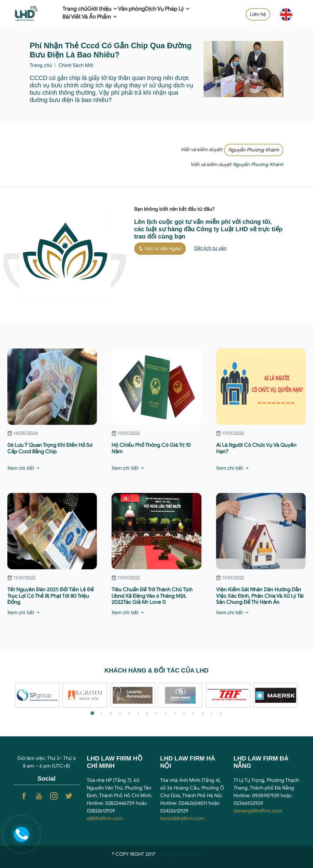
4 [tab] (120, 713)
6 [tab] (138, 713)
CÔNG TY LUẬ (172, 854)
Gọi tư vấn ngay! (160, 249)
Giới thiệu (103, 9)
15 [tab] (221, 713)
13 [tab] (202, 713)
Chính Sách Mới (76, 65)
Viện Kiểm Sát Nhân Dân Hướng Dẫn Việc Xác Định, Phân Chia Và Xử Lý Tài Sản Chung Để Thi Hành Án (260, 596)
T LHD (195, 854)
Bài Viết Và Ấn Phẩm (90, 17)
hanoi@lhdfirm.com (182, 819)
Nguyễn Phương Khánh (254, 150)
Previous (9, 695)
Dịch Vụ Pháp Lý (168, 9)
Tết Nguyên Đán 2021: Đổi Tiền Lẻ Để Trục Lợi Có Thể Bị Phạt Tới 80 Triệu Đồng (51, 596)
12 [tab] (193, 713)
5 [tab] (129, 713)
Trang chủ (75, 9)
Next (304, 695)
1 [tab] (92, 713)
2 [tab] (101, 713)
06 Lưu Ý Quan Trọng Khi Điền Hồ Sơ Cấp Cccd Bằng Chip (50, 448)
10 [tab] (175, 713)
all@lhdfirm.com (105, 819)
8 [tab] (156, 713)
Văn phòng (131, 9)
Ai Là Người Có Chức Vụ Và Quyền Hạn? (256, 448)
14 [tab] (212, 713)
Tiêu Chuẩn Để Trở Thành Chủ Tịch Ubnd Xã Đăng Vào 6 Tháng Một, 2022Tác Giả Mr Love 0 (152, 596)
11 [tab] (184, 713)
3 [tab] (111, 713)
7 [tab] (147, 713)
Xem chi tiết (24, 468)
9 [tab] (166, 713)
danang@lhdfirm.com (258, 811)
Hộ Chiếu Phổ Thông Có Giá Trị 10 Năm (151, 448)
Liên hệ (258, 14)
